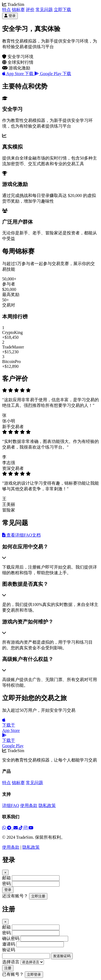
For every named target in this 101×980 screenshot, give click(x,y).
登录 (8, 890)
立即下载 (62, 10)
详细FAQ (11, 805)
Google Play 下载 (53, 74)
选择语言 (11, 962)
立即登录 (34, 974)
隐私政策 (47, 805)
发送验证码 (62, 956)
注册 (8, 968)
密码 (6, 884)
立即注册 (38, 896)
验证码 (9, 950)
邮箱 (6, 878)
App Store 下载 (18, 74)
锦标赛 (18, 10)
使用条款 (29, 805)
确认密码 (11, 938)
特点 (6, 10)
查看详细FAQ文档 (21, 535)
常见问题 (44, 10)
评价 (30, 10)
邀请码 (9, 944)
